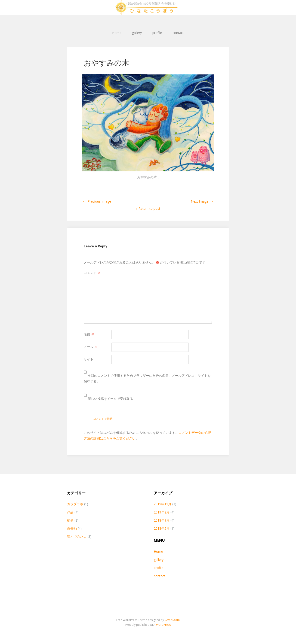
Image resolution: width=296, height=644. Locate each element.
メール (91, 347)
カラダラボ (75, 504)
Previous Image (97, 201)
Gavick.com (172, 620)
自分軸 (72, 528)
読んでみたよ (77, 536)
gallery (137, 33)
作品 (70, 512)
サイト (89, 359)
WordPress (163, 625)
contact (178, 33)
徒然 (70, 520)
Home (117, 33)
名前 (89, 334)
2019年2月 (162, 512)
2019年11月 (163, 504)
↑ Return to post (148, 208)
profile (157, 33)
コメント (92, 273)
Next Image (202, 201)
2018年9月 (162, 520)
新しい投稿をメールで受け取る (110, 399)
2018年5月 (162, 528)
